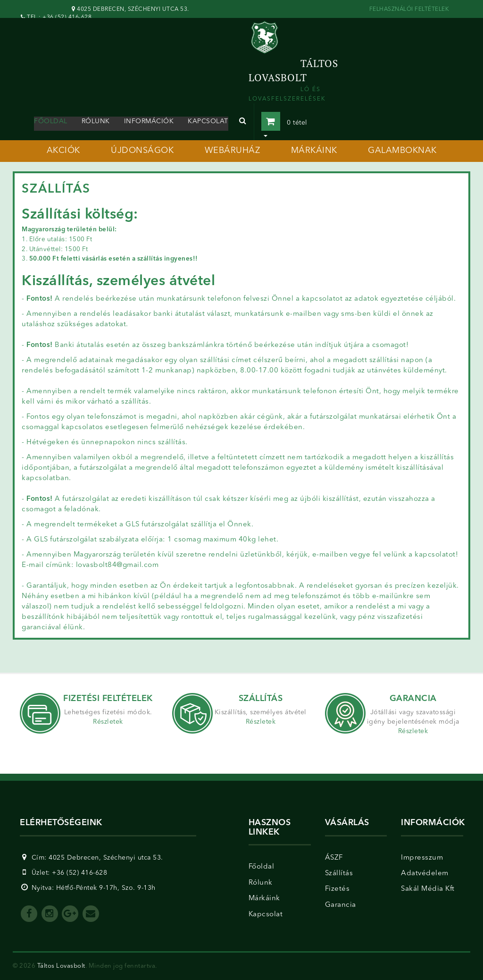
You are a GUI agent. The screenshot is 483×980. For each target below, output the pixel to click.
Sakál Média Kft (428, 889)
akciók (63, 151)
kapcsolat (208, 121)
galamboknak (402, 151)
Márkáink (264, 899)
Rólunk (261, 883)
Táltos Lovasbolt (61, 966)
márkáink (314, 151)
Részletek (108, 722)
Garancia (341, 905)
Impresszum (422, 858)
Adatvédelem (425, 874)
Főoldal (51, 121)
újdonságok (142, 151)
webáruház (233, 151)
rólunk (96, 121)
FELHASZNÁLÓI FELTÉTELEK (409, 9)
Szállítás (339, 874)
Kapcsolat (266, 915)
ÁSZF (334, 858)
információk (149, 121)
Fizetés (337, 889)
